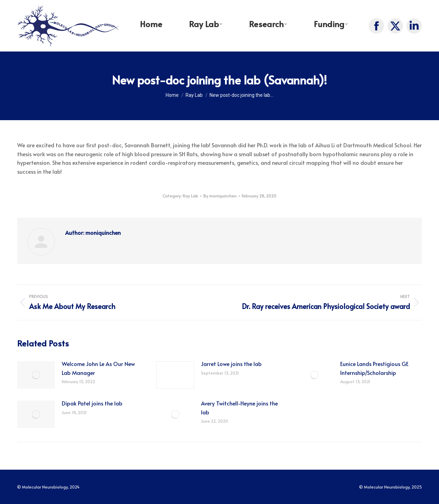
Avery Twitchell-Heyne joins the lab (239, 408)
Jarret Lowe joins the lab (231, 364)
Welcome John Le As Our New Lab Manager (98, 368)
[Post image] (36, 375)
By (220, 196)
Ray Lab (191, 196)
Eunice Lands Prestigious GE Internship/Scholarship (374, 368)
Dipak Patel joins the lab (92, 403)
